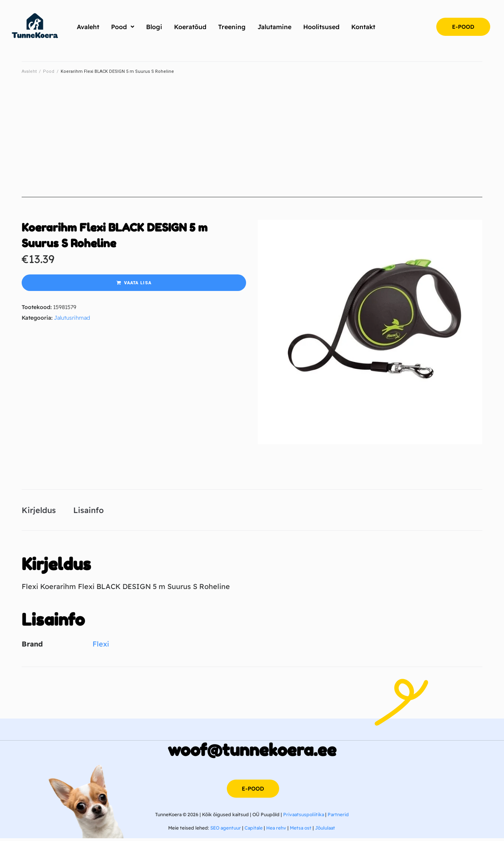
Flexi (101, 647)
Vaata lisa (138, 283)
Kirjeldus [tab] (39, 511)
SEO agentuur (226, 831)
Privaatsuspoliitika (304, 817)
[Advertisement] (252, 142)
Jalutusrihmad (72, 318)
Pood (49, 71)
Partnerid (338, 817)
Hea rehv (276, 831)
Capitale (254, 831)
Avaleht (29, 71)
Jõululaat (325, 831)
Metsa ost (301, 831)
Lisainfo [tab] (88, 511)
